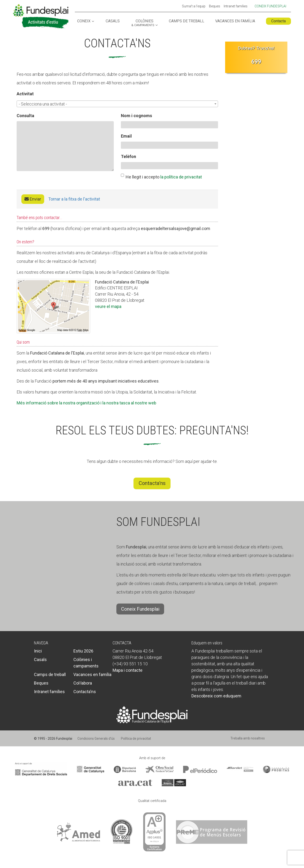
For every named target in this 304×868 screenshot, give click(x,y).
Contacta (278, 21)
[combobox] (117, 104)
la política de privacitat (181, 177)
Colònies (143, 23)
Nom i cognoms (136, 116)
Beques (215, 6)
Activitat (25, 94)
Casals (113, 21)
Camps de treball (187, 21)
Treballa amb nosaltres (248, 738)
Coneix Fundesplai (270, 6)
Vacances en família (235, 21)
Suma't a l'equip (194, 6)
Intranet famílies (236, 6)
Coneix (84, 21)
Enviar (33, 199)
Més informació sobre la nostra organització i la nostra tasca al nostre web (86, 403)
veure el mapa (108, 306)
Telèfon (128, 156)
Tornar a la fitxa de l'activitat (74, 199)
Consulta (25, 116)
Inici (38, 651)
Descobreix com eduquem (216, 696)
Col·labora (83, 683)
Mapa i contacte (128, 670)
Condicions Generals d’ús (96, 739)
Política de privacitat (136, 739)
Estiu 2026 (83, 651)
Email (126, 136)
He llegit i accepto (161, 177)
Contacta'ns (152, 483)
